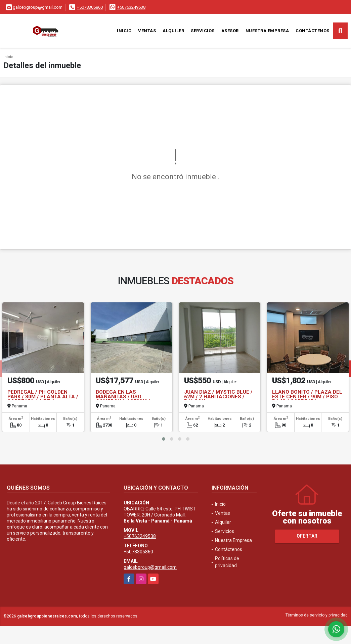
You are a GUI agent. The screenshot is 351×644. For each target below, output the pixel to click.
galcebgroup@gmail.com (150, 567)
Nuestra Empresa (267, 31)
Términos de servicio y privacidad (317, 615)
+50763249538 (131, 7)
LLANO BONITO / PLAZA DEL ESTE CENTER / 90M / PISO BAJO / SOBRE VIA (307, 397)
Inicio (124, 31)
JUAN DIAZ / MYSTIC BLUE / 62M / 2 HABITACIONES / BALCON (218, 397)
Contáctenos (313, 31)
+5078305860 (90, 7)
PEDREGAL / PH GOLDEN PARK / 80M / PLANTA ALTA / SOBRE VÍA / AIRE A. (43, 397)
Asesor (230, 31)
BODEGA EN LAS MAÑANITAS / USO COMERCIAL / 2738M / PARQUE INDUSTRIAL (123, 399)
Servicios (203, 31)
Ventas (147, 31)
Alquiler (173, 31)
